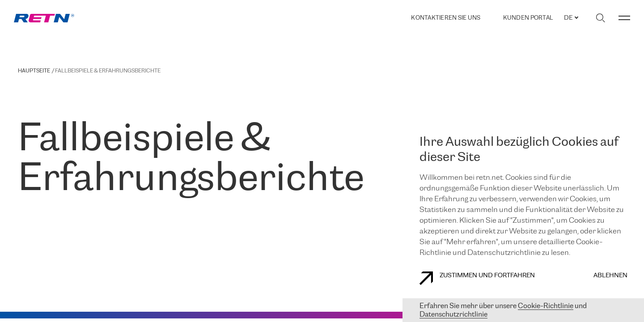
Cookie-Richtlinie (546, 306)
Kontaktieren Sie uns (446, 18)
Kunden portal (528, 18)
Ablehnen (610, 276)
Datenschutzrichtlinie (453, 315)
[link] (44, 18)
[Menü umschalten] (624, 18)
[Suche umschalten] (600, 18)
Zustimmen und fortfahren (477, 278)
